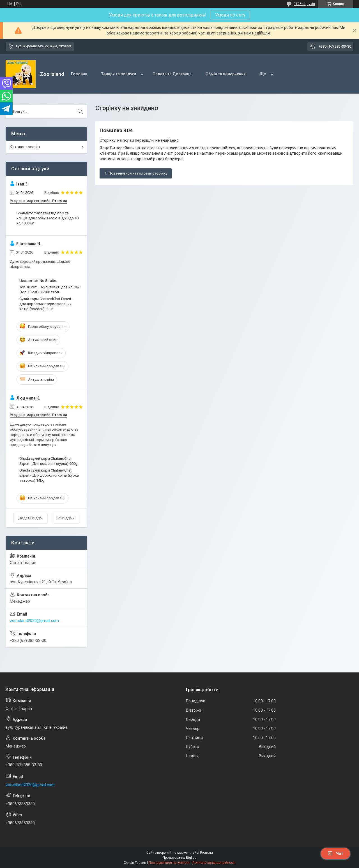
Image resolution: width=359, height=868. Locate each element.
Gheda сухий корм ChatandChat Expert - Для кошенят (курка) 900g (48, 461)
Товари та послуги (119, 74)
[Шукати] (80, 112)
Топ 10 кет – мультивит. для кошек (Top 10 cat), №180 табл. (50, 290)
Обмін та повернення (226, 74)
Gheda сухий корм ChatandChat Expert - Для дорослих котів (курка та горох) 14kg (49, 475)
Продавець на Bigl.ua (180, 858)
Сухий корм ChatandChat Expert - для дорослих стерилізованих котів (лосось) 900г (46, 304)
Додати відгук (30, 518)
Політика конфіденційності (214, 863)
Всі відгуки (65, 518)
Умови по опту (230, 15)
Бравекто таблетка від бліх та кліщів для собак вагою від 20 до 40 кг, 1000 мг (48, 218)
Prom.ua (206, 853)
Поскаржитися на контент (169, 863)
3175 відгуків (304, 4)
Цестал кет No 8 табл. (38, 281)
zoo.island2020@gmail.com (34, 621)
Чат (335, 853)
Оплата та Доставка (172, 74)
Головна (79, 74)
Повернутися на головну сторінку (138, 173)
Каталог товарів (25, 147)
